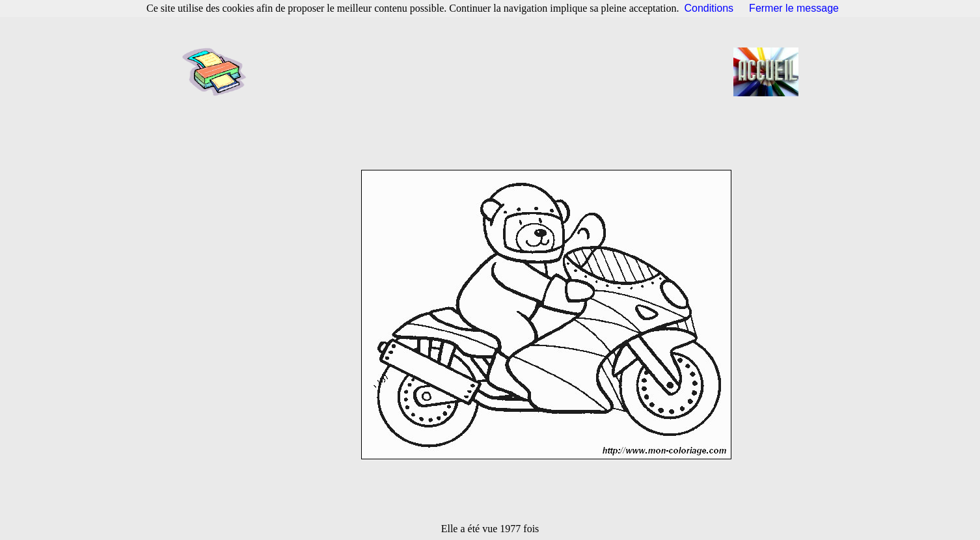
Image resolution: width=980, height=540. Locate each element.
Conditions (709, 8)
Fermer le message (794, 8)
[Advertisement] (494, 72)
